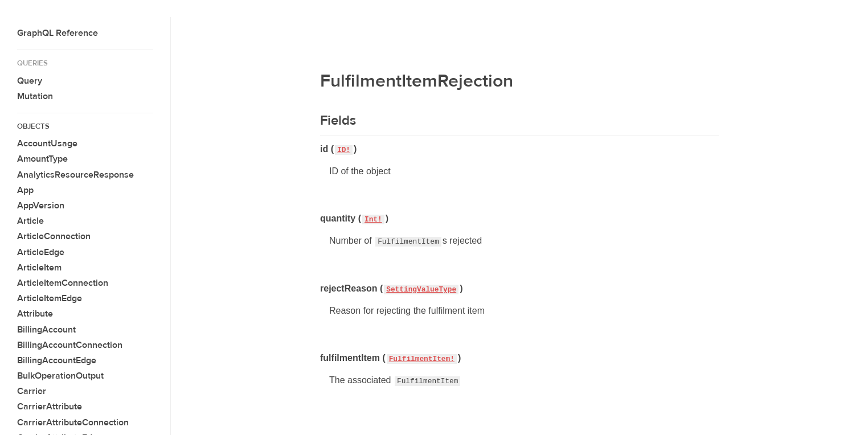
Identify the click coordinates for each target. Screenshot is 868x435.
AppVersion (41, 206)
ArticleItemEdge (50, 298)
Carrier (32, 391)
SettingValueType (421, 290)
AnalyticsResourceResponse (75, 175)
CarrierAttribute (50, 407)
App (25, 190)
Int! (373, 219)
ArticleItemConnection (63, 283)
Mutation (35, 96)
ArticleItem (39, 268)
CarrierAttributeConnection (73, 422)
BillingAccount (46, 330)
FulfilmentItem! (422, 359)
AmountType (42, 159)
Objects (33, 126)
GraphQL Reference (58, 33)
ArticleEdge (41, 252)
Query (30, 81)
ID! (344, 150)
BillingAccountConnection (70, 345)
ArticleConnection (54, 236)
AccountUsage (47, 143)
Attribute (35, 314)
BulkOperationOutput (60, 376)
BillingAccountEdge (57, 360)
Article (30, 221)
